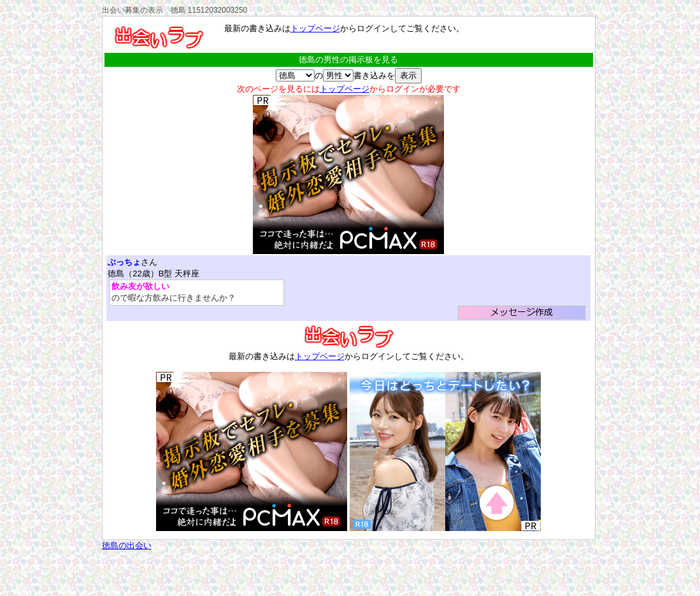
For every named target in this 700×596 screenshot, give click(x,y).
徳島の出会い (127, 545)
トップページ (315, 28)
